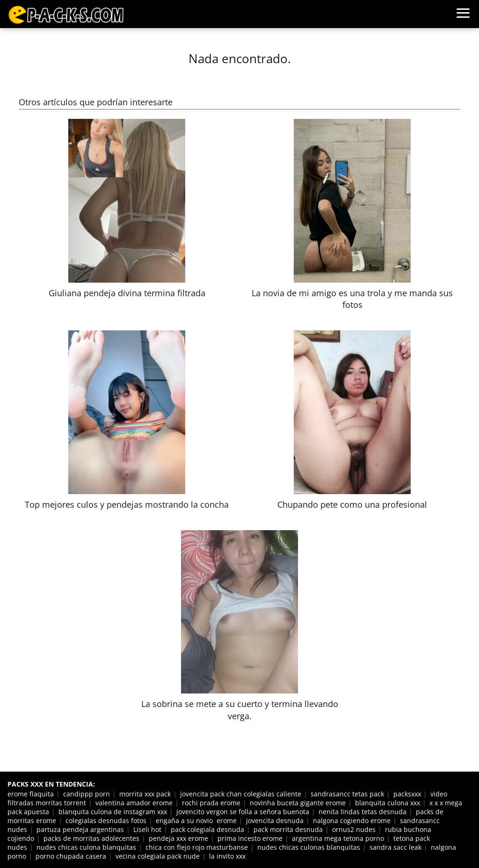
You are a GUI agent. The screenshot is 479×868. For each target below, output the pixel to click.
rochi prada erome (211, 803)
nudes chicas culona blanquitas (86, 847)
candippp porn (87, 794)
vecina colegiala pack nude (158, 856)
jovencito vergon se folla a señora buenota (243, 812)
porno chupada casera (71, 856)
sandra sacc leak (396, 847)
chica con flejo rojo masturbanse (197, 847)
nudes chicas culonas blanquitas (309, 847)
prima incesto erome (250, 838)
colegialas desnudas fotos (106, 821)
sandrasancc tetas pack (347, 794)
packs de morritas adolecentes (91, 838)
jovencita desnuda (275, 821)
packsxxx (407, 794)
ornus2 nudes (354, 829)
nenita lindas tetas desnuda (363, 812)
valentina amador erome (134, 803)
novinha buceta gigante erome (298, 803)
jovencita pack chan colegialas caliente (241, 794)
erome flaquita (31, 794)
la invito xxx (227, 856)
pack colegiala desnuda (207, 829)
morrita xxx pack (145, 794)
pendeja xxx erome (178, 838)
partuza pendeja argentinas (80, 829)
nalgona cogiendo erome (352, 821)
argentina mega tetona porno (338, 838)
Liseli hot (147, 829)
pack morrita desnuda (288, 829)
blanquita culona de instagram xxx (113, 812)
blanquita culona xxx (388, 803)
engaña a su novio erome (196, 821)
